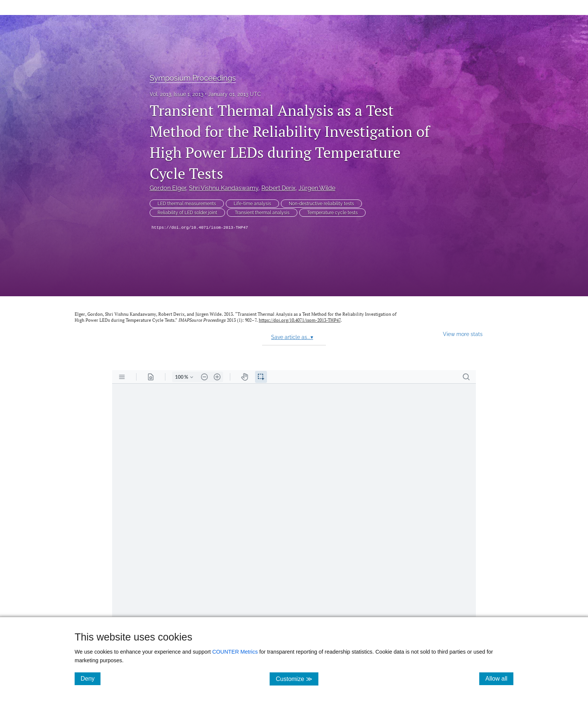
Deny (91, 678)
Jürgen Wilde (317, 188)
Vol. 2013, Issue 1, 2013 (176, 94)
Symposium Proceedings (193, 78)
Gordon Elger (168, 188)
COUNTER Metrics (235, 652)
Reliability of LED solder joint (187, 213)
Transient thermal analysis (262, 213)
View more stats (463, 334)
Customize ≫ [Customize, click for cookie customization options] (297, 679)
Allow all (499, 678)
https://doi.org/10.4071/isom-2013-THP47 (200, 228)
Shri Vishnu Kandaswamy (224, 188)
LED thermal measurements (187, 204)
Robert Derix (278, 188)
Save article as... (292, 337)
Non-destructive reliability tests (321, 204)
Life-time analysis (252, 204)
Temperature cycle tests (332, 213)
